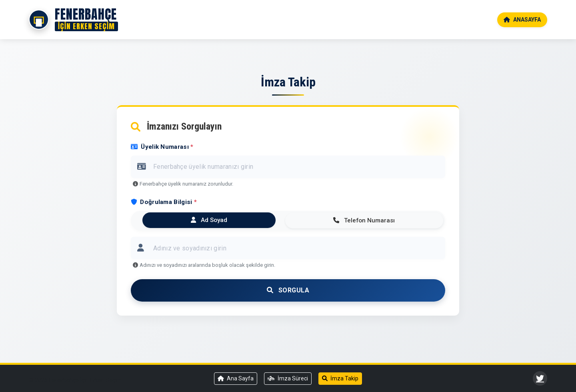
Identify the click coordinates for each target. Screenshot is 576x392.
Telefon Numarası (364, 220)
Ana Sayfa (236, 378)
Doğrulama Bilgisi (164, 202)
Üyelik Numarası (162, 147)
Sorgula (288, 290)
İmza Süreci (288, 378)
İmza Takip (340, 378)
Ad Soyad (209, 220)
